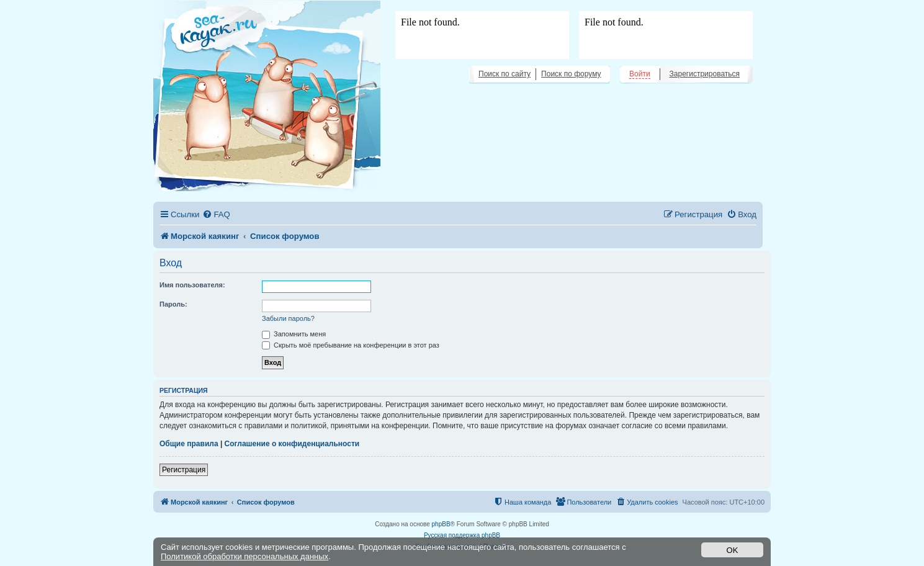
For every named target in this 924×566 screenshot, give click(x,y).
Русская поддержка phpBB (462, 535)
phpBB (441, 524)
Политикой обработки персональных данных (244, 556)
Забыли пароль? (288, 318)
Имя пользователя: (192, 285)
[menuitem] (216, 214)
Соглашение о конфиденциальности (292, 444)
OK (733, 550)
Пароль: (173, 304)
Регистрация (184, 470)
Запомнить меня (294, 334)
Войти (640, 74)
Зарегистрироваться (705, 74)
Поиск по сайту (505, 74)
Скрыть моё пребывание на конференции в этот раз (351, 345)
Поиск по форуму (571, 74)
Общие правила (189, 444)
